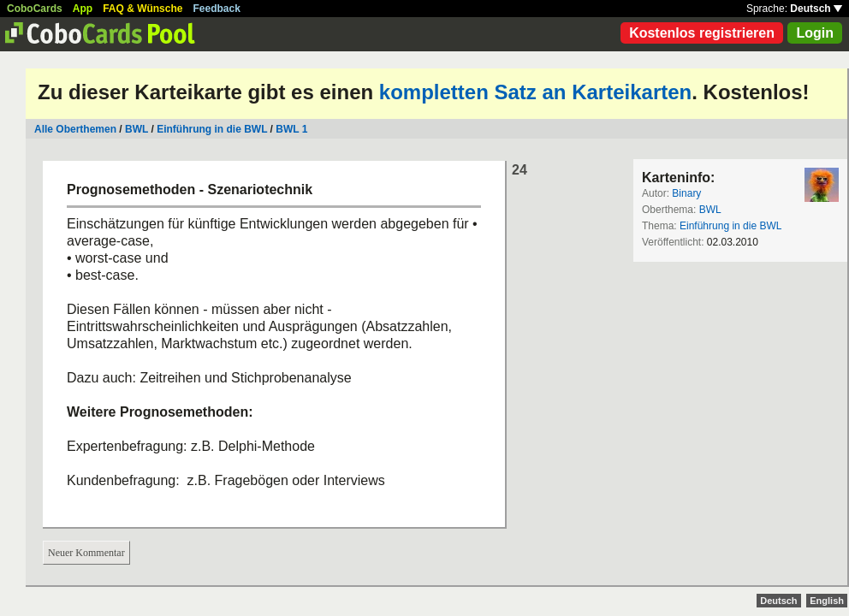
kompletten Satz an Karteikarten (535, 92)
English (827, 601)
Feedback (217, 9)
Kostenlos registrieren (702, 33)
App (83, 9)
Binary (686, 193)
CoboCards (35, 9)
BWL (138, 129)
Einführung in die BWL (212, 129)
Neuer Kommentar (86, 553)
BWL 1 (291, 129)
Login (815, 33)
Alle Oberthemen (75, 129)
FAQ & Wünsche (142, 9)
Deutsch (816, 9)
